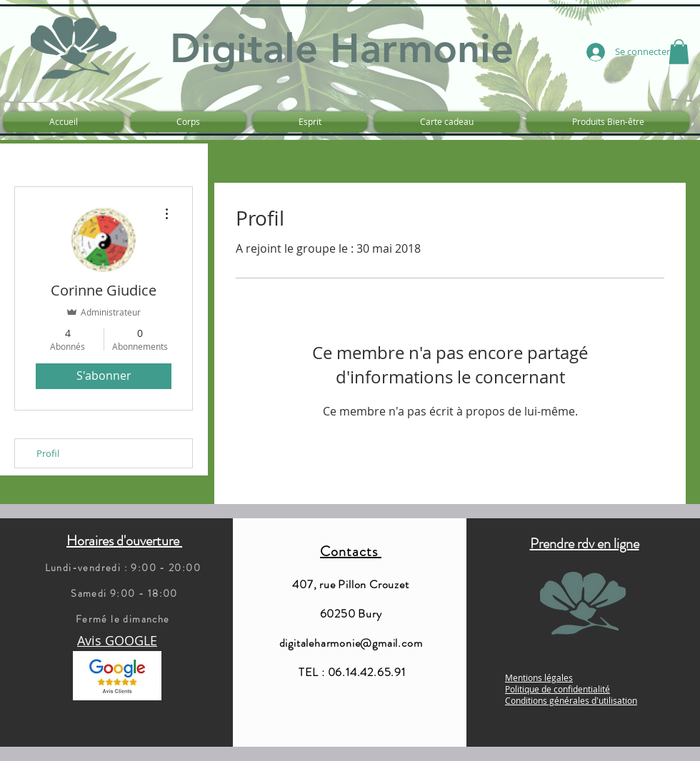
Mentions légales (539, 677)
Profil (48, 453)
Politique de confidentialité (557, 689)
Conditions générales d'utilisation (571, 700)
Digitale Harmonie (342, 49)
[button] (679, 52)
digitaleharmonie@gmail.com (351, 643)
